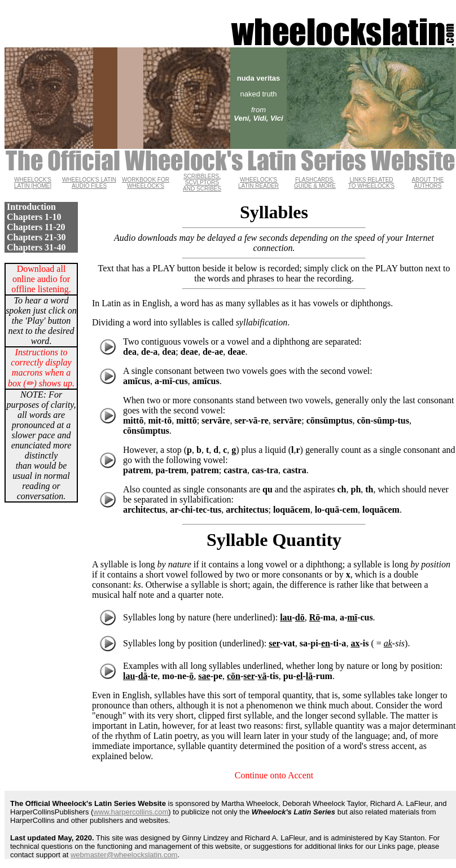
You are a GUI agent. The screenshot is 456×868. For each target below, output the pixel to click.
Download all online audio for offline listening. (41, 279)
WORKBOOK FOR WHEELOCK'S (146, 183)
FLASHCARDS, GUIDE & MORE (315, 183)
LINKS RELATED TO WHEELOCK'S (371, 183)
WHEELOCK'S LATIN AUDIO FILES (89, 183)
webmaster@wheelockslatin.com (124, 855)
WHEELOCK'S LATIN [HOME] (33, 183)
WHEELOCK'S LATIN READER (258, 183)
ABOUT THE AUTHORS (428, 183)
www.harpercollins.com (131, 812)
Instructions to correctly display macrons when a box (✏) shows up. (41, 368)
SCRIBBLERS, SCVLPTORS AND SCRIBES (202, 182)
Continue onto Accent (274, 775)
